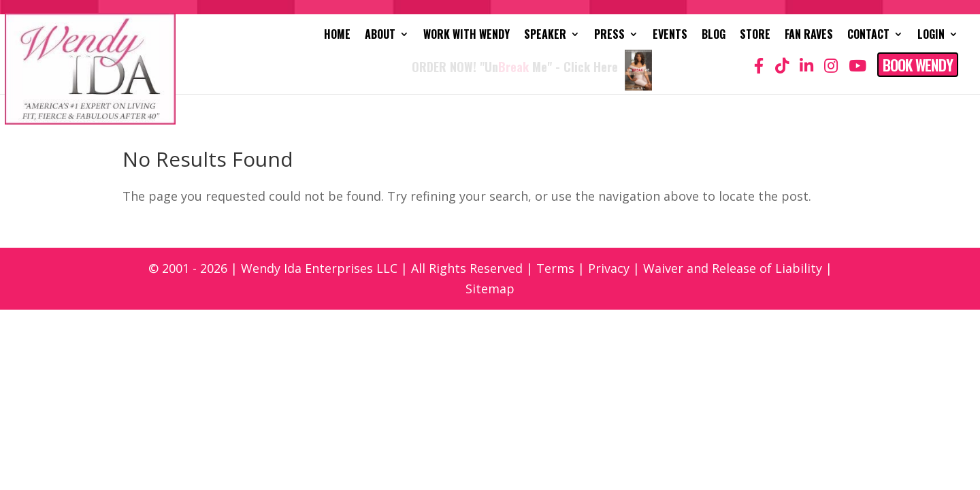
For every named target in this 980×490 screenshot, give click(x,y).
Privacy (609, 268)
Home (337, 36)
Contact (868, 36)
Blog (714, 36)
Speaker (545, 36)
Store (755, 36)
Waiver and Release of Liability (733, 268)
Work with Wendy (467, 36)
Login (931, 36)
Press (609, 36)
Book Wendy (918, 65)
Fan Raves (809, 36)
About (380, 36)
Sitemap (490, 289)
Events (670, 36)
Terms (555, 268)
